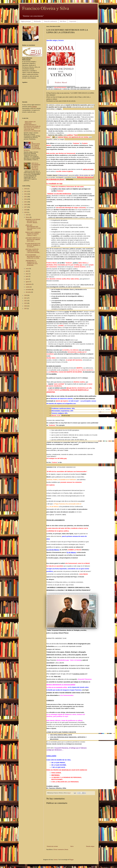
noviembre (29, 290)
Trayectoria (73, 21)
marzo (28, 269)
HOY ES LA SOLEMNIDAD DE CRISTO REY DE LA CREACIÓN (36, 166)
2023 (26, 303)
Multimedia (37, 21)
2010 (26, 189)
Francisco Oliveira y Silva (46, 8)
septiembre (29, 284)
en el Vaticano (71, 480)
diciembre (29, 292)
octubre (28, 287)
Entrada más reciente (52, 846)
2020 (26, 295)
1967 (92, 175)
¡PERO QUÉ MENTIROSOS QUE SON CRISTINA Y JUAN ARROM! (33, 228)
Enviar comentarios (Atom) (61, 850)
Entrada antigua (90, 846)
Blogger (71, 860)
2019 (26, 212)
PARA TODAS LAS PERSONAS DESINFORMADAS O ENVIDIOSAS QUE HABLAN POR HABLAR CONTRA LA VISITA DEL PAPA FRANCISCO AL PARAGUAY (32, 126)
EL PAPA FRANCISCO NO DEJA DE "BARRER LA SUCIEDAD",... (33, 245)
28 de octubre (84, 175)
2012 (26, 194)
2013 (26, 197)
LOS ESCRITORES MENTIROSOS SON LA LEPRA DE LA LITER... (33, 257)
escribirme (34, 107)
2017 (26, 207)
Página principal (26, 21)
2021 (26, 298)
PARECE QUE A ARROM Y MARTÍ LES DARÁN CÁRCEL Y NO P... (33, 234)
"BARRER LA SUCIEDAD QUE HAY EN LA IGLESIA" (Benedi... (33, 221)
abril (27, 271)
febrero (28, 217)
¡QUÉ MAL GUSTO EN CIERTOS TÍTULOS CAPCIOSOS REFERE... (33, 251)
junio (27, 276)
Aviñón (76, 175)
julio (27, 279)
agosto (28, 282)
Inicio (72, 846)
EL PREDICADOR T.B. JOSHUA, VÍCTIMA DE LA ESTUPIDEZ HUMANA (32, 146)
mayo (27, 274)
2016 (26, 205)
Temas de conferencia (50, 21)
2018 (26, 210)
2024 (26, 306)
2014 (26, 199)
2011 (26, 191)
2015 (26, 202)
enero (27, 215)
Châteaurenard (63, 175)
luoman (56, 860)
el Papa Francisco (60, 504)
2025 (26, 309)
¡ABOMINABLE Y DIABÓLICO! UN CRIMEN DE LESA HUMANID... (31, 263)
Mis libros (63, 21)
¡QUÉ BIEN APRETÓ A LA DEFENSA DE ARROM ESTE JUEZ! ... (33, 240)
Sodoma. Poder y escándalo (56, 480)
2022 (26, 301)
